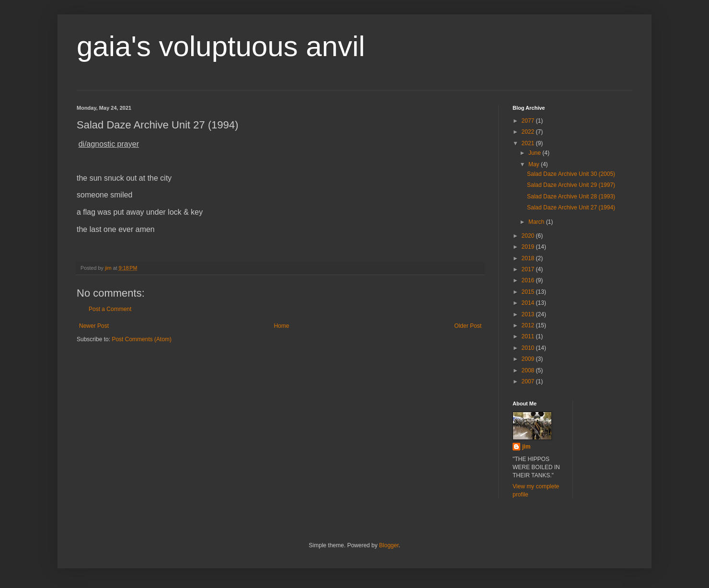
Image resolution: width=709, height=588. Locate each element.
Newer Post (94, 326)
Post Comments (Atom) (142, 339)
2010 (529, 348)
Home (282, 326)
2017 (529, 269)
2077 (529, 121)
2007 (529, 381)
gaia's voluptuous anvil (221, 46)
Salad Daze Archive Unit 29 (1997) (571, 185)
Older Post (468, 326)
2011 (529, 336)
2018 (529, 258)
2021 (529, 143)
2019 (529, 247)
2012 (529, 325)
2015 (529, 292)
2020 (529, 236)
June (535, 153)
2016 (529, 280)
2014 (529, 303)
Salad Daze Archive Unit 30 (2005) (571, 174)
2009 (529, 359)
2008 (529, 370)
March (537, 222)
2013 (529, 314)
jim (526, 447)
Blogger (389, 545)
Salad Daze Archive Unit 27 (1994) (571, 208)
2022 (529, 132)
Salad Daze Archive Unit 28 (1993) (571, 196)
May (535, 164)
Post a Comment (110, 309)
